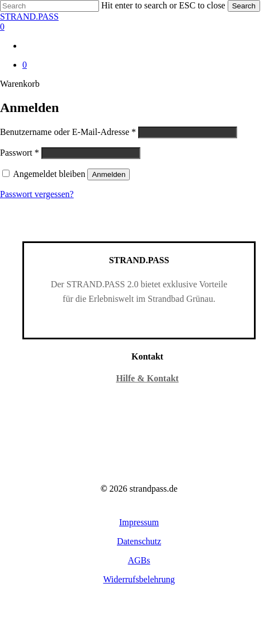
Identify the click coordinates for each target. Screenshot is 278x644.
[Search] (50, 6)
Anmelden (109, 174)
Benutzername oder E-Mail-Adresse (68, 132)
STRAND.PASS (29, 17)
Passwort (20, 153)
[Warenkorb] (139, 27)
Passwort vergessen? (37, 194)
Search (244, 6)
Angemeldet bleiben (50, 174)
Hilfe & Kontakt (147, 378)
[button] (139, 522)
